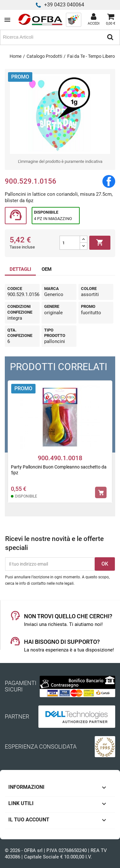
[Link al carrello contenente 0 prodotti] (111, 20)
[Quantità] (70, 243)
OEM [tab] (47, 269)
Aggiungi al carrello (100, 243)
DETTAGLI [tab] (20, 269)
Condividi (109, 181)
